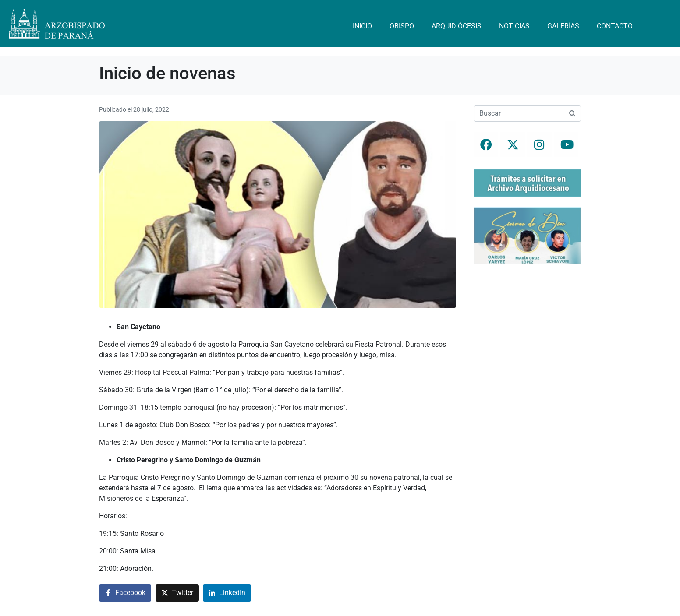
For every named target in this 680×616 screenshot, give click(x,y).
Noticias (514, 26)
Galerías (563, 26)
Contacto (615, 26)
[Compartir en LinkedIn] (227, 593)
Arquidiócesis (457, 26)
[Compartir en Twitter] (177, 593)
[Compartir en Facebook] (125, 593)
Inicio (362, 26)
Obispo (402, 26)
